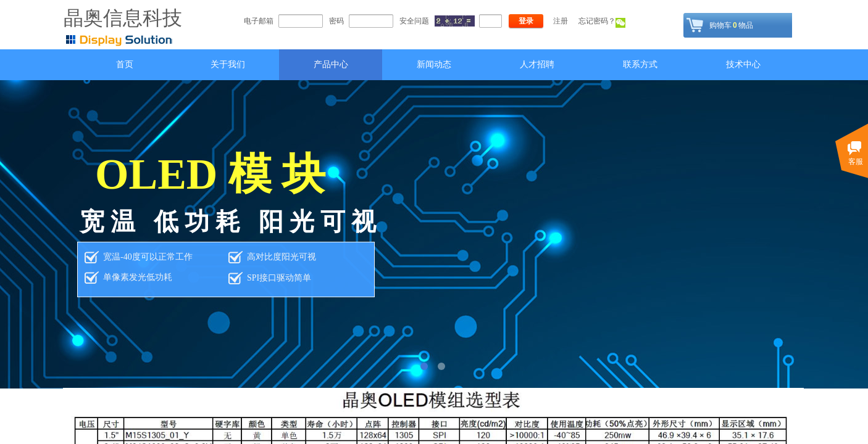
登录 (526, 21)
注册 (561, 21)
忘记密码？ (597, 21)
